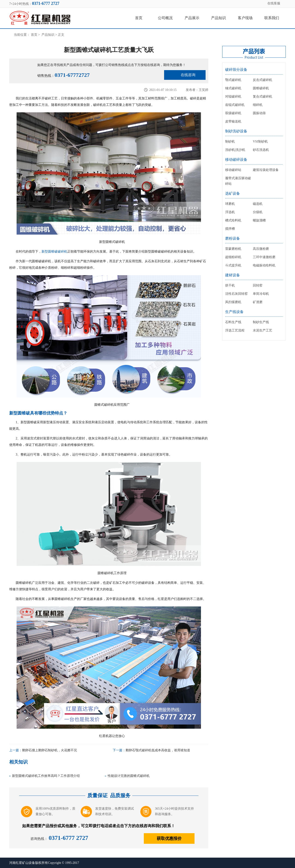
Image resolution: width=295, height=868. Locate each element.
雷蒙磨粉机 (233, 249)
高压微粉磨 (261, 249)
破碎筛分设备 (236, 70)
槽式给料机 (233, 220)
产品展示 (192, 18)
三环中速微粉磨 (264, 257)
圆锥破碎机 (261, 88)
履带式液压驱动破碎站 (238, 181)
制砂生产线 (261, 322)
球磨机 (230, 204)
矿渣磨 (258, 302)
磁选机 (258, 204)
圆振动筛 (259, 113)
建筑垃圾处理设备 (266, 170)
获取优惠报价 (169, 838)
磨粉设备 (233, 238)
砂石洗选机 (261, 150)
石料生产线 (233, 322)
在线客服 (274, 3)
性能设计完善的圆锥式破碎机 (129, 776)
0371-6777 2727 (68, 838)
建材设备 (233, 275)
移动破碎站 (233, 170)
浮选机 (230, 212)
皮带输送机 (233, 121)
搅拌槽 (230, 229)
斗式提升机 (233, 265)
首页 (139, 18)
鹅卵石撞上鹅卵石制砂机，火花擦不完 (50, 750)
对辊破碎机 (233, 97)
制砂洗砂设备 (236, 131)
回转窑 (258, 285)
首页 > (36, 35)
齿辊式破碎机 (235, 105)
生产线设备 (234, 312)
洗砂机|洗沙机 (235, 150)
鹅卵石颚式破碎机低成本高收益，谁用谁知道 (158, 750)
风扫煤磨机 (233, 302)
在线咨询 (188, 75)
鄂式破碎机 (233, 80)
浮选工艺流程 (235, 330)
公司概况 (165, 18)
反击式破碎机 (263, 80)
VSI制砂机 (260, 142)
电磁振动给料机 (264, 265)
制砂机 (230, 142)
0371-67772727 (72, 75)
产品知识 (218, 18)
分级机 (258, 212)
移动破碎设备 (236, 160)
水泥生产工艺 (263, 330)
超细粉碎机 (233, 257)
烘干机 (230, 285)
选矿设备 (233, 193)
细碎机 (258, 105)
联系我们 (272, 18)
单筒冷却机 (261, 294)
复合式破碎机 (263, 97)
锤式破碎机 (233, 88)
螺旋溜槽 (259, 220)
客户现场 (245, 18)
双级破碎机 (233, 113)
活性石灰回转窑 (236, 294)
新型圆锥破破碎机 (54, 252)
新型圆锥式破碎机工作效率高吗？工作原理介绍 (46, 776)
